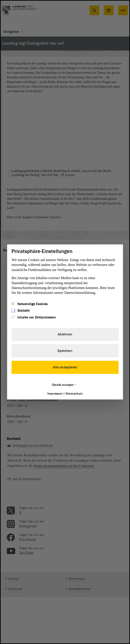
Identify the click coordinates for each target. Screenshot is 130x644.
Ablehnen (65, 334)
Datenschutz (74, 394)
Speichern (65, 351)
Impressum (55, 394)
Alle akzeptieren (65, 367)
